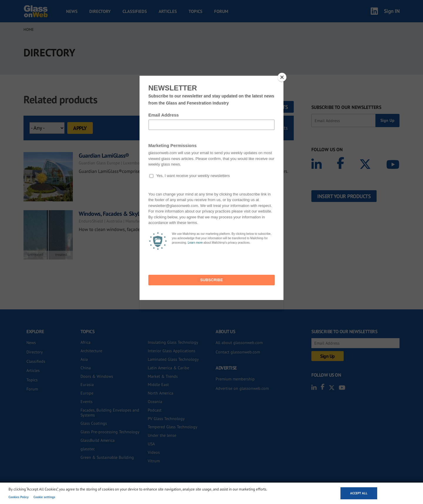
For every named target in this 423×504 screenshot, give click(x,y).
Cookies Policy (19, 497)
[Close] (282, 77)
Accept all (359, 493)
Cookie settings (44, 497)
